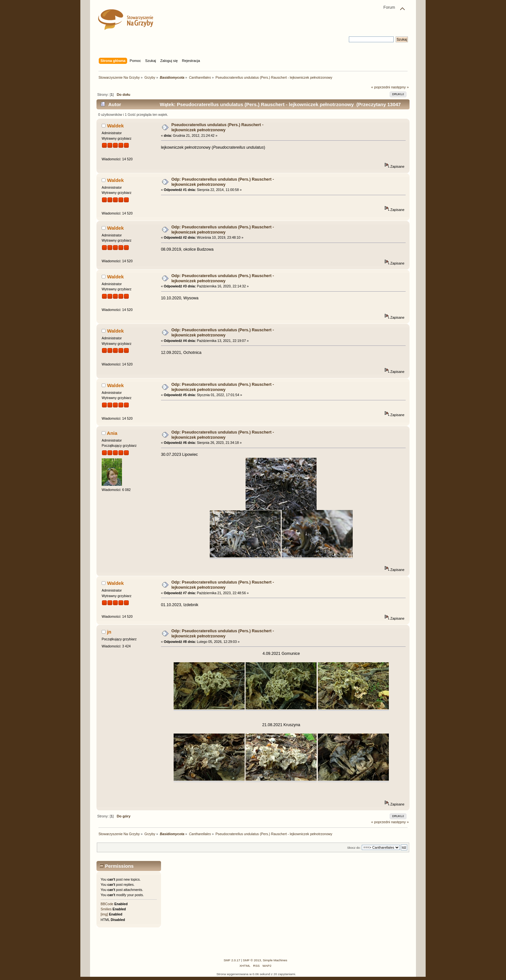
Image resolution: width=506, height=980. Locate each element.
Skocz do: (354, 848)
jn (109, 632)
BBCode (107, 904)
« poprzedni (381, 87)
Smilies (106, 909)
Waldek (116, 126)
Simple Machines (275, 960)
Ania (112, 433)
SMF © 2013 (252, 960)
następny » (400, 87)
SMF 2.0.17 (232, 960)
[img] (104, 914)
